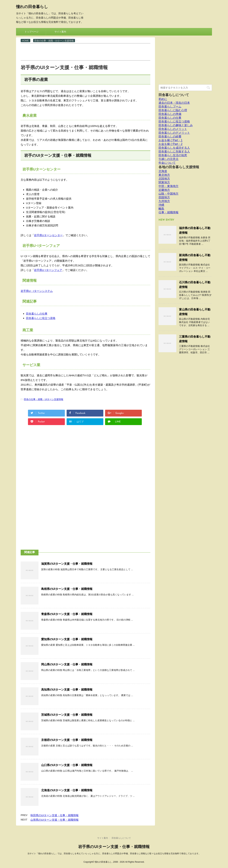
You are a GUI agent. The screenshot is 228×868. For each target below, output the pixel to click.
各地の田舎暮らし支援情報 (179, 167)
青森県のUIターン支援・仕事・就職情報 (67, 614)
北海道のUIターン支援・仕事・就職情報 (67, 790)
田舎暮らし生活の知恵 (173, 155)
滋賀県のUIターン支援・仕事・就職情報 (67, 564)
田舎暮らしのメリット (173, 129)
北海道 (163, 171)
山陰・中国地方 (169, 194)
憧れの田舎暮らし (32, 7)
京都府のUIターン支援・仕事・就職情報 (67, 740)
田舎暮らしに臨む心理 (173, 110)
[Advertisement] (85, 52)
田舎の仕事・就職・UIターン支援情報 (44, 399)
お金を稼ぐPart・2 (170, 144)
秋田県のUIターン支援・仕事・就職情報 (55, 815)
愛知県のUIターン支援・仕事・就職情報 (67, 639)
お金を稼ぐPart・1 (170, 140)
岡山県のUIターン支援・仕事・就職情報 (67, 664)
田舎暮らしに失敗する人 (174, 151)
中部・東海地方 (169, 186)
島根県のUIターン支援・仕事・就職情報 (67, 589)
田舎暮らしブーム (170, 106)
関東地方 (164, 182)
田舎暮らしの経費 (170, 136)
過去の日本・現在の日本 (174, 103)
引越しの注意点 (169, 159)
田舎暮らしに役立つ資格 (41, 318)
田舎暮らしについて (174, 95)
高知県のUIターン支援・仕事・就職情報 (67, 690)
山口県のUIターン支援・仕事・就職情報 (67, 765)
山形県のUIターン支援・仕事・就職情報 (55, 820)
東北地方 (164, 175)
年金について (167, 163)
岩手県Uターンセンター (48, 235)
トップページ (32, 32)
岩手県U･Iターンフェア (48, 270)
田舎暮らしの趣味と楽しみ (176, 125)
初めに (163, 99)
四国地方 (164, 197)
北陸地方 (164, 179)
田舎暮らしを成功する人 (174, 148)
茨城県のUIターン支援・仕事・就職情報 (67, 715)
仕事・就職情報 (169, 212)
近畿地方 (164, 190)
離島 (161, 209)
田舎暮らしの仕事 (37, 314)
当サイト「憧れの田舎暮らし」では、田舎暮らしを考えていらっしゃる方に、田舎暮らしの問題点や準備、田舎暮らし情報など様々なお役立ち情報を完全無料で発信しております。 (114, 854)
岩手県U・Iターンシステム (37, 291)
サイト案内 (60, 32)
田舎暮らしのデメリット (174, 133)
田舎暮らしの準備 (170, 114)
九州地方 (164, 201)
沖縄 (161, 205)
